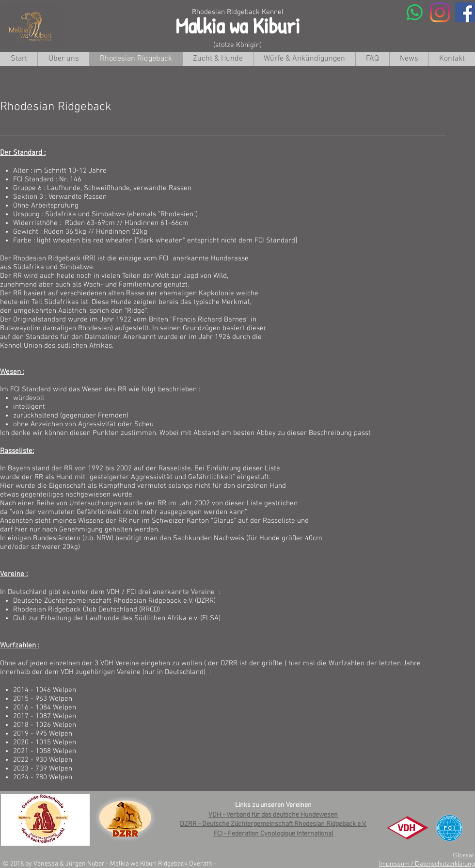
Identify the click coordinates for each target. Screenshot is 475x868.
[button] (218, 59)
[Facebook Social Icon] (465, 12)
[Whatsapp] (415, 12)
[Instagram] (440, 12)
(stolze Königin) (237, 45)
